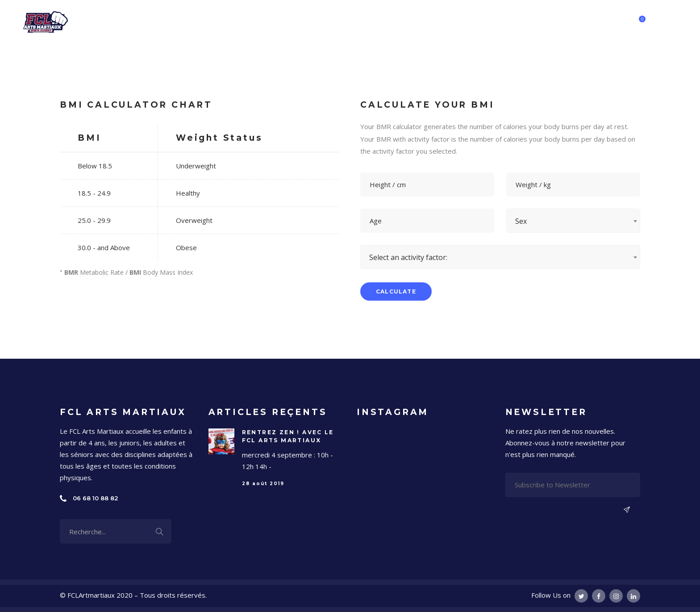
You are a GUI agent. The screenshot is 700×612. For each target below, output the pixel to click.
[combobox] (573, 221)
